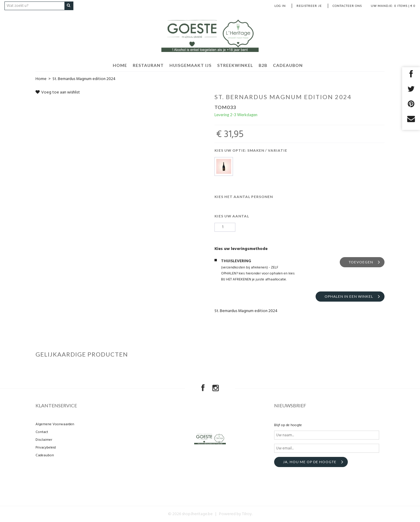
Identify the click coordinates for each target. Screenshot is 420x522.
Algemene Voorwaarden (55, 424)
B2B (263, 65)
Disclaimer (44, 440)
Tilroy (247, 514)
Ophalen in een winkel (349, 296)
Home (41, 79)
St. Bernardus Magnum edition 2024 (84, 79)
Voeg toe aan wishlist (58, 92)
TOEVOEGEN (361, 262)
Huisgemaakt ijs (190, 65)
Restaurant (148, 65)
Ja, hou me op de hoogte (310, 462)
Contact (42, 432)
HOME (120, 65)
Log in (280, 6)
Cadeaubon (288, 65)
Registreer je (309, 6)
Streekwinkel (235, 65)
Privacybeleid (46, 448)
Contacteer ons (347, 6)
